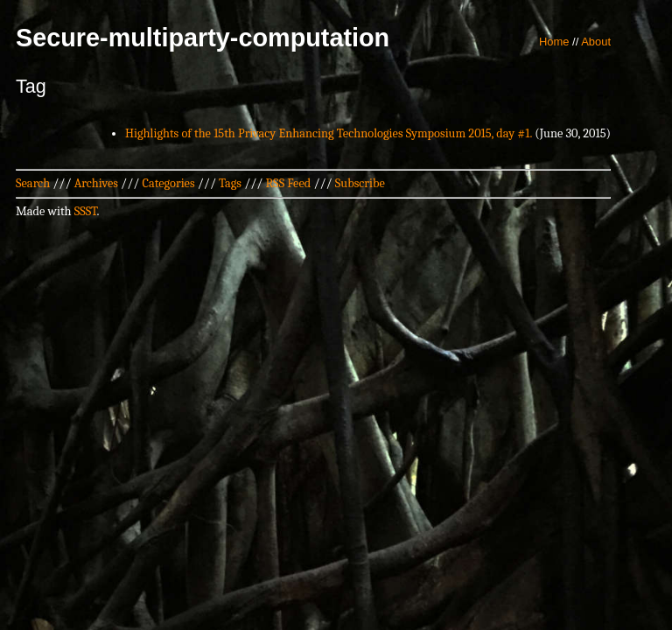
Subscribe (360, 183)
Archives (96, 183)
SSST (86, 211)
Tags (230, 183)
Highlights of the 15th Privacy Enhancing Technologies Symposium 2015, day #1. (329, 133)
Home (554, 42)
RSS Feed (289, 183)
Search (33, 183)
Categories (168, 183)
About (596, 42)
